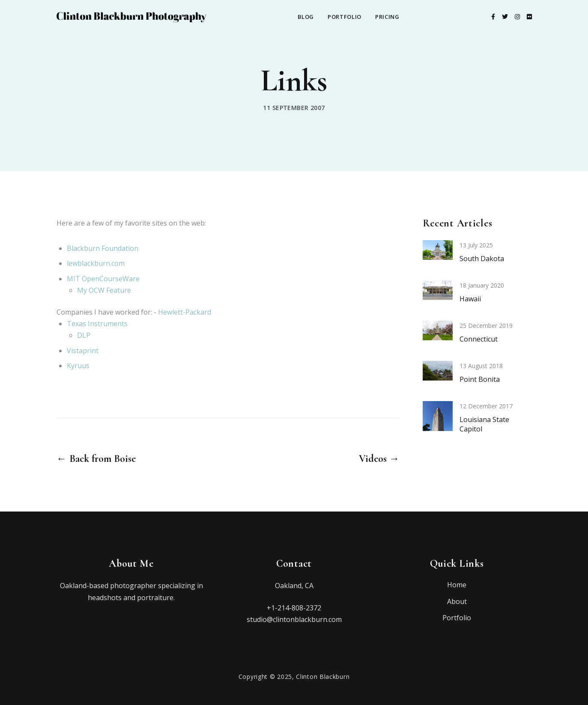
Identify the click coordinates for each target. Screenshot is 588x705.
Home (457, 585)
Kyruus (78, 366)
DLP (84, 335)
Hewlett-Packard (185, 312)
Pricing (387, 17)
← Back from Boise (96, 459)
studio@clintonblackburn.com (294, 619)
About (457, 601)
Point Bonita (480, 379)
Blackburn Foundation (103, 248)
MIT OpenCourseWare (103, 279)
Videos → (379, 459)
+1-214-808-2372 (294, 608)
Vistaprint (83, 351)
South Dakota (482, 259)
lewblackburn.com (96, 263)
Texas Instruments (97, 324)
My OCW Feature (104, 290)
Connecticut (479, 339)
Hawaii (470, 299)
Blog (306, 17)
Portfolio (345, 17)
